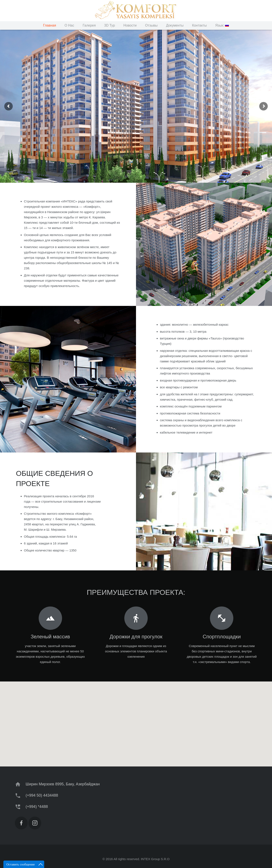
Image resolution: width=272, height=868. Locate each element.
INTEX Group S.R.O (155, 859)
